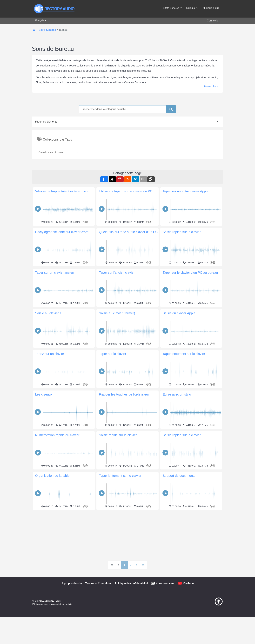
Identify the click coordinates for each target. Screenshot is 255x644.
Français (40, 20)
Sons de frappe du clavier (51, 198)
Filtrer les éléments (46, 167)
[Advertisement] (127, 119)
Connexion (213, 21)
